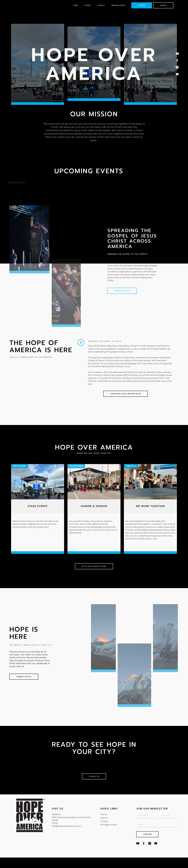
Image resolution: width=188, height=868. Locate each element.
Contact (101, 5)
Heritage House (118, 5)
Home (76, 5)
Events (88, 5)
